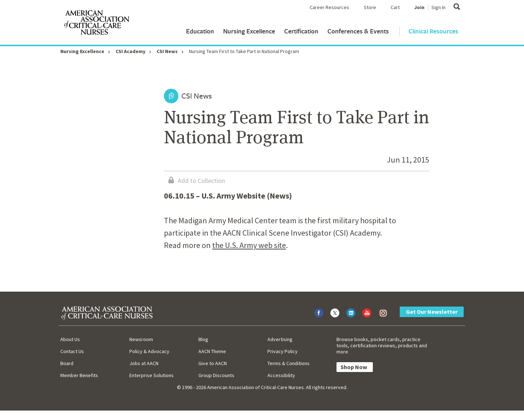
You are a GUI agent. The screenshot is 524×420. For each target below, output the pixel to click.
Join (419, 7)
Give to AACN (213, 363)
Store (370, 7)
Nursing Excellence (249, 31)
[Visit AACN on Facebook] (319, 313)
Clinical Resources (433, 31)
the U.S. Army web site (249, 245)
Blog (203, 339)
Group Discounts (216, 375)
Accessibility (281, 375)
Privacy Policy (283, 351)
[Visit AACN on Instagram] (383, 313)
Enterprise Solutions (152, 375)
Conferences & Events (358, 31)
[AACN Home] (96, 24)
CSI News (167, 51)
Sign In (438, 7)
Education (200, 31)
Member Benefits (79, 375)
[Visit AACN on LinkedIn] (351, 313)
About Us (70, 339)
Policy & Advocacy (149, 351)
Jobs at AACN (144, 363)
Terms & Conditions (289, 363)
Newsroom (141, 339)
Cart (395, 7)
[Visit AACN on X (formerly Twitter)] (335, 313)
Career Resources (329, 7)
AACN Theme (212, 351)
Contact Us (72, 351)
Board (67, 363)
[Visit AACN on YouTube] (367, 313)
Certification (301, 31)
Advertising (280, 339)
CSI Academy (130, 51)
